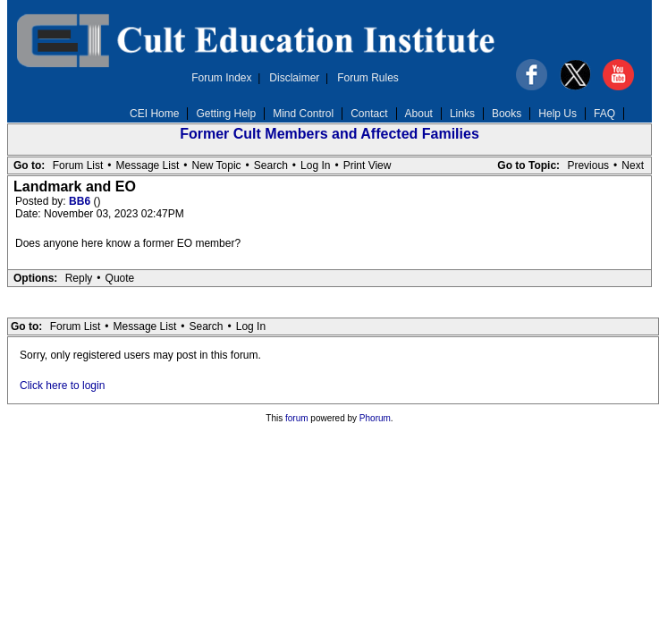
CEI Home (154, 114)
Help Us (558, 114)
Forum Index (221, 78)
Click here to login (62, 386)
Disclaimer (294, 78)
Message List (148, 165)
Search (271, 165)
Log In (315, 165)
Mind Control (303, 114)
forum (297, 418)
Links (462, 114)
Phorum (375, 418)
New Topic (216, 165)
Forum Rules (368, 78)
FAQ (604, 114)
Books (507, 114)
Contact (369, 114)
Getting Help (226, 114)
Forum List (78, 165)
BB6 (81, 201)
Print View (368, 165)
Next (633, 165)
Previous (588, 165)
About (419, 114)
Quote (120, 278)
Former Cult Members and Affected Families (329, 134)
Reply (79, 278)
